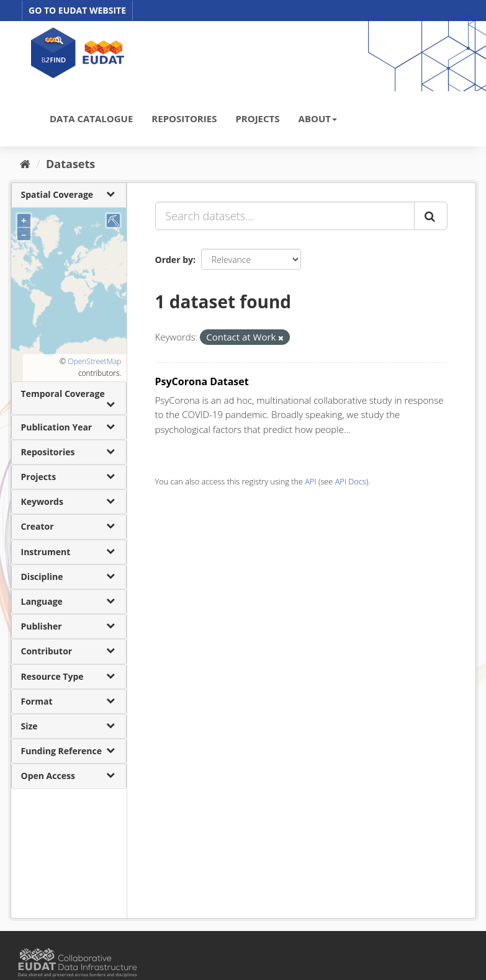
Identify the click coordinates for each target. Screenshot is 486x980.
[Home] (25, 164)
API (310, 481)
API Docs (351, 481)
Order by (174, 260)
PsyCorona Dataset (202, 381)
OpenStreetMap (94, 361)
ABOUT (318, 118)
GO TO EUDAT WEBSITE (77, 10)
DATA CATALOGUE (91, 118)
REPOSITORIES (184, 118)
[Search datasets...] (285, 216)
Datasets (70, 164)
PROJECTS (257, 118)
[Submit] (431, 216)
